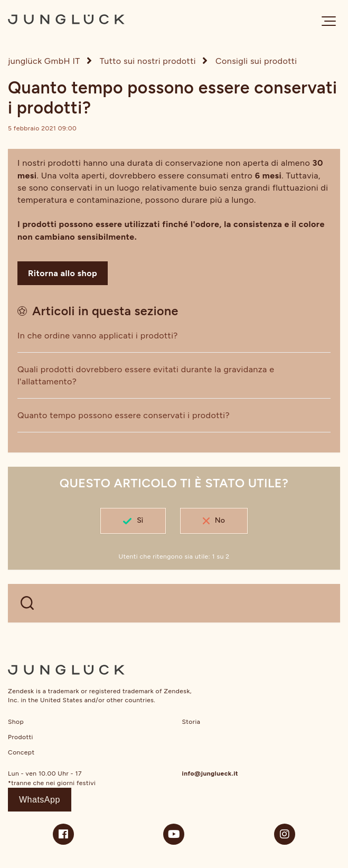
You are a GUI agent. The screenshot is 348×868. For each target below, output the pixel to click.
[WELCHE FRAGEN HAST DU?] (174, 603)
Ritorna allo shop (63, 273)
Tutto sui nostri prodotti (148, 61)
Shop (16, 722)
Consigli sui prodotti (256, 61)
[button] (329, 21)
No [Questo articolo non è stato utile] (220, 520)
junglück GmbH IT (44, 61)
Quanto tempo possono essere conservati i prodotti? (124, 415)
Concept (21, 752)
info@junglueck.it (210, 773)
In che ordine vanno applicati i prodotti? (98, 336)
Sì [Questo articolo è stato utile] (140, 520)
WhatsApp (40, 800)
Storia (191, 722)
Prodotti (21, 737)
